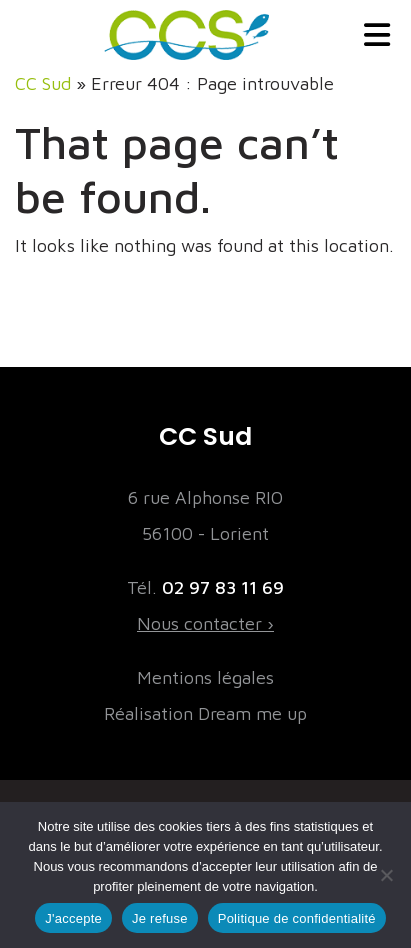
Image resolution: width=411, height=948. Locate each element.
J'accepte (73, 918)
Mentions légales (205, 677)
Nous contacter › (205, 623)
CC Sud (43, 83)
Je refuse (160, 918)
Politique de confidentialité (297, 918)
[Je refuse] (386, 875)
